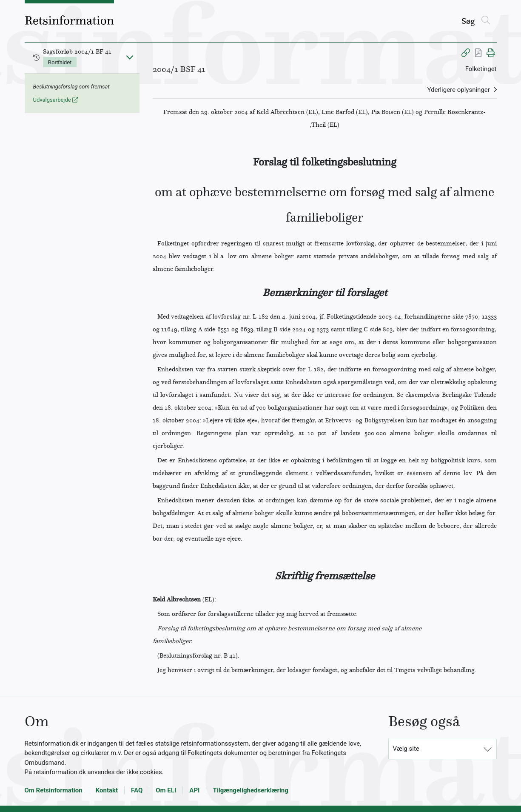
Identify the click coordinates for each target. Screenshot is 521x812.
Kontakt (107, 790)
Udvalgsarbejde (56, 100)
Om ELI (166, 790)
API (194, 790)
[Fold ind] (130, 57)
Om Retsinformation (54, 790)
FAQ (137, 790)
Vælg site (406, 749)
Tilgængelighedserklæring (250, 790)
